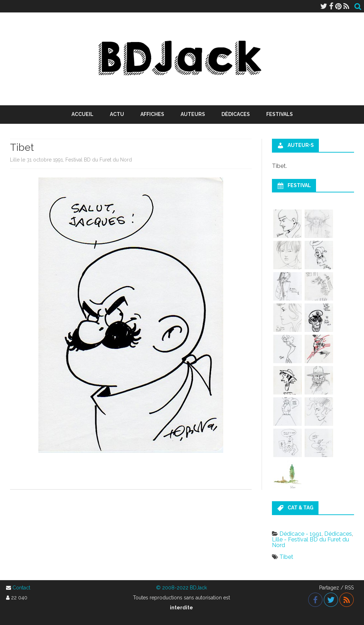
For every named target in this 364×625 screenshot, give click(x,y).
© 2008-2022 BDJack (181, 588)
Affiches (152, 114)
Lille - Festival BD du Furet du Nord (311, 542)
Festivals (280, 114)
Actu (117, 114)
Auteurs (193, 114)
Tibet (286, 557)
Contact (21, 588)
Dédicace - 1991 (301, 534)
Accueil (82, 114)
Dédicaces (236, 114)
